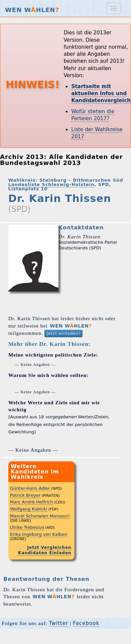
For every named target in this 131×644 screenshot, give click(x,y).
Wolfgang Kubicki (29, 509)
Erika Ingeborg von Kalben (39, 534)
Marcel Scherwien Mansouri (40, 516)
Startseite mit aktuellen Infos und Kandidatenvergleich (101, 94)
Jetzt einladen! (63, 334)
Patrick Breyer (25, 495)
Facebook (86, 623)
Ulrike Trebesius (27, 527)
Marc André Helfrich (31, 502)
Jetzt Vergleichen (49, 548)
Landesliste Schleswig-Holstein (51, 184)
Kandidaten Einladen (45, 553)
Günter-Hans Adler (30, 488)
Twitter (59, 623)
